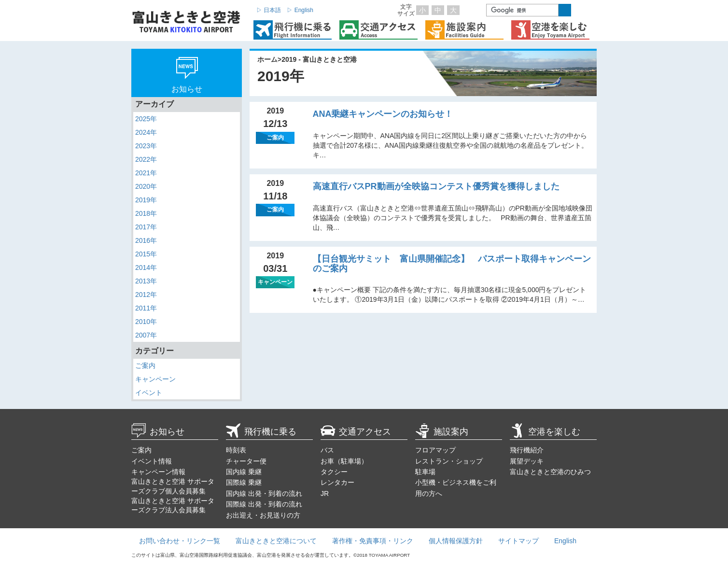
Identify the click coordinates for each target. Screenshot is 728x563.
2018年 (146, 213)
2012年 (146, 295)
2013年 (146, 281)
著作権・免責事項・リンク (373, 541)
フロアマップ (435, 450)
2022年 (146, 159)
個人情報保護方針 (456, 541)
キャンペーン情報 (158, 472)
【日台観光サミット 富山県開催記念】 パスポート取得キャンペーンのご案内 (452, 264)
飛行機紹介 (527, 450)
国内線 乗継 (244, 472)
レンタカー (337, 482)
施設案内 (442, 432)
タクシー (334, 472)
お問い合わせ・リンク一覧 (180, 541)
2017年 (146, 227)
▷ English (300, 10)
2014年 (146, 267)
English (565, 541)
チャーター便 (246, 461)
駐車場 (425, 472)
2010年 (146, 322)
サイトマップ (518, 541)
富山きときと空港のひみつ (550, 472)
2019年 (146, 200)
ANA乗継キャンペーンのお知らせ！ (383, 114)
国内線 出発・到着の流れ (264, 493)
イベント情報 (152, 461)
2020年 (146, 186)
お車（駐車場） (344, 461)
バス (327, 450)
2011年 (146, 308)
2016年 (146, 240)
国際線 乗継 (244, 482)
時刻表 (236, 450)
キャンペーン (155, 379)
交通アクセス (356, 432)
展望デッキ (527, 461)
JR (325, 493)
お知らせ (158, 432)
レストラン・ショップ (449, 461)
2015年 (146, 254)
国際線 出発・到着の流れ (264, 504)
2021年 (146, 173)
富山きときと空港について (276, 541)
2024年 (146, 132)
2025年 (146, 119)
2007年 (146, 335)
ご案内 (145, 366)
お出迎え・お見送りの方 (263, 515)
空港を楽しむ (545, 432)
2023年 (146, 146)
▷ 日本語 (269, 10)
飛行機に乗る (261, 432)
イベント (149, 393)
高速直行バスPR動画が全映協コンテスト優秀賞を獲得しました (436, 186)
